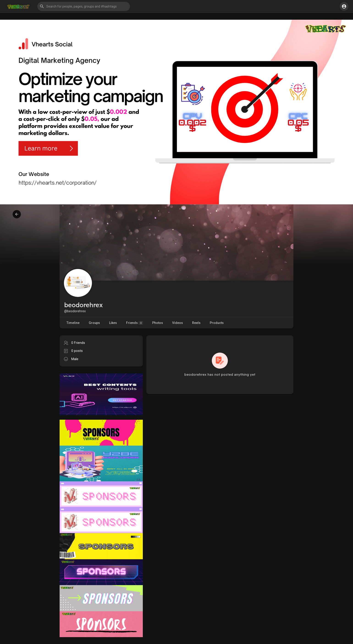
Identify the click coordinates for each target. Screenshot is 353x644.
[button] (84, 6)
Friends (135, 323)
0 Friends (78, 343)
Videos (178, 323)
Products (217, 323)
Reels (196, 323)
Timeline (73, 323)
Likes (113, 323)
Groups (94, 323)
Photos (158, 323)
